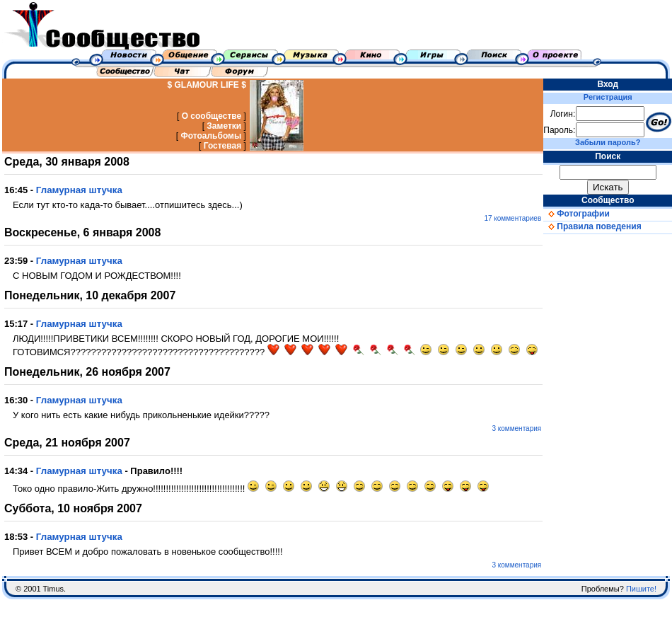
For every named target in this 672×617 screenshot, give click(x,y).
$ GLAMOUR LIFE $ (207, 85)
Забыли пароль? (608, 142)
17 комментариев (512, 218)
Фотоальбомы (211, 136)
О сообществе (212, 116)
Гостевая (223, 146)
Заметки (224, 126)
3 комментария (516, 428)
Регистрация (608, 97)
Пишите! (641, 589)
